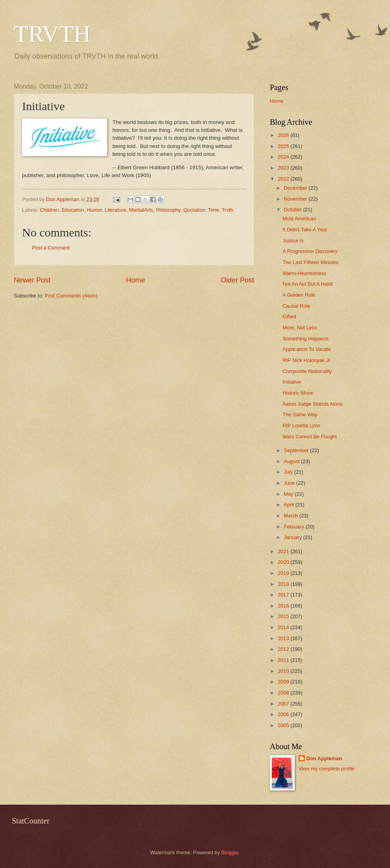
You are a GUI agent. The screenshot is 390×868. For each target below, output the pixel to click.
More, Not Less (300, 328)
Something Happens (305, 339)
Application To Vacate (307, 349)
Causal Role (296, 306)
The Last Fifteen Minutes (310, 262)
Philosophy (168, 210)
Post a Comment (51, 248)
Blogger (230, 852)
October (293, 210)
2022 (284, 179)
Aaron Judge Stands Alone (312, 404)
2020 (284, 562)
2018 (284, 584)
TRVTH (52, 34)
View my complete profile (327, 769)
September (297, 450)
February (294, 527)
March (291, 516)
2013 (284, 638)
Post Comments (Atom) (71, 296)
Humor (95, 210)
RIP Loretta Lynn (301, 426)
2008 (284, 693)
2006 (284, 714)
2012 (284, 649)
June (290, 483)
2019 (284, 573)
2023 (284, 168)
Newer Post (32, 280)
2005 (284, 725)
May (289, 494)
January (293, 537)
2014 (284, 627)
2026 (284, 135)
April (289, 505)
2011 (284, 660)
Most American (299, 219)
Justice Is (293, 241)
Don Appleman (324, 758)
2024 (284, 157)
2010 (284, 671)
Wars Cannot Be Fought (310, 437)
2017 (284, 595)
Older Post (237, 280)
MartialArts (141, 210)
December (296, 188)
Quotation (194, 210)
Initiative (292, 382)
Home (136, 280)
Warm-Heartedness (304, 273)
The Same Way (300, 415)
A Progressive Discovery (310, 251)
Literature (115, 210)
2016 (284, 606)
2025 (284, 146)
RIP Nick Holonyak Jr (306, 360)
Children (49, 210)
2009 (284, 682)
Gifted (289, 317)
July (289, 472)
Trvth (227, 210)
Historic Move (298, 393)
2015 (284, 616)
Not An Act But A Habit (307, 284)
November (296, 199)
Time (214, 210)
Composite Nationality (307, 371)
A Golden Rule (299, 295)
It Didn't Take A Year (305, 230)
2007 (284, 704)
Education (73, 210)
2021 (284, 551)
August (292, 461)
